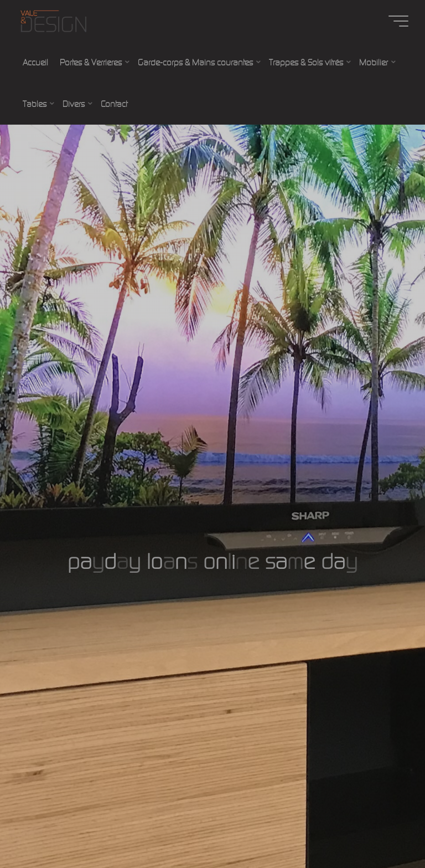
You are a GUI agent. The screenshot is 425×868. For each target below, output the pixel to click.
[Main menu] (398, 21)
